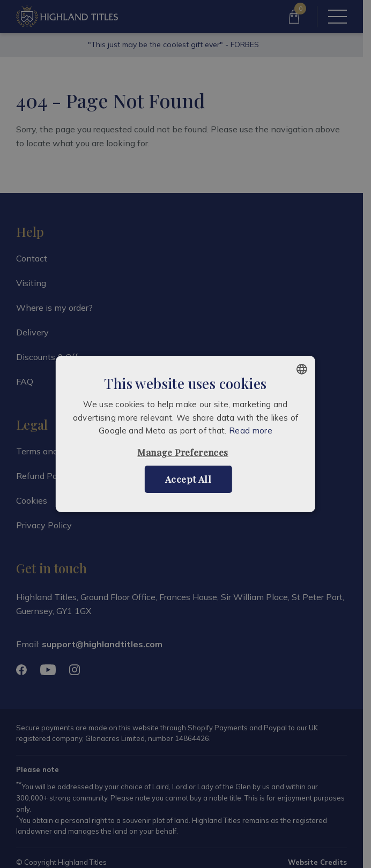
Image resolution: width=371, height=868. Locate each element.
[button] (185, 452)
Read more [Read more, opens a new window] (251, 431)
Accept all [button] (188, 479)
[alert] (186, 434)
